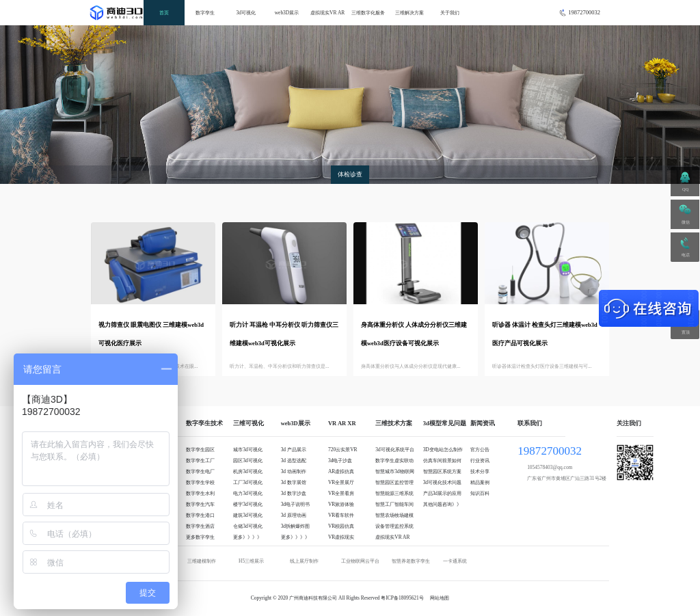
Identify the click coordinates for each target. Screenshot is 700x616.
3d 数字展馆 (294, 482)
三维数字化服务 (368, 13)
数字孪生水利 (200, 493)
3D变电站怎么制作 (443, 450)
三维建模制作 (202, 561)
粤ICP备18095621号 (402, 598)
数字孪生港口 (200, 515)
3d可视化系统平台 (394, 450)
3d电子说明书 (295, 504)
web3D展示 (287, 13)
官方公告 (480, 450)
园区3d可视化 (247, 460)
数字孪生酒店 (200, 526)
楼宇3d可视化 (247, 504)
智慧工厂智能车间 (394, 504)
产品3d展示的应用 (442, 493)
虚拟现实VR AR (327, 13)
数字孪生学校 (200, 482)
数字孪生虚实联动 (394, 460)
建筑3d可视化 (247, 515)
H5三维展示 (251, 561)
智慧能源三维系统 (394, 493)
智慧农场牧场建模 (394, 515)
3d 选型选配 (294, 460)
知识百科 (480, 493)
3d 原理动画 (294, 515)
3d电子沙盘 (340, 460)
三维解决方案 (409, 13)
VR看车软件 (341, 515)
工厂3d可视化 (247, 482)
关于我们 (450, 13)
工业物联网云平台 (360, 561)
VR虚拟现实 (341, 537)
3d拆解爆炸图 (295, 526)
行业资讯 (480, 460)
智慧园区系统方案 (442, 471)
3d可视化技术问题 (442, 482)
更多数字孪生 (200, 537)
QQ (685, 189)
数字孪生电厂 (200, 471)
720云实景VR (343, 450)
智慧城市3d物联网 (394, 471)
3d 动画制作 (294, 471)
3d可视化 (246, 13)
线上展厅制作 (304, 561)
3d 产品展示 (294, 450)
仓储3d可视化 (247, 526)
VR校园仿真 (341, 526)
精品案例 (480, 482)
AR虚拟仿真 (341, 471)
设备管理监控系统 (394, 526)
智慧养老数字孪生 (411, 561)
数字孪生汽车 (200, 504)
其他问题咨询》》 (442, 504)
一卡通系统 (455, 561)
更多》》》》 (247, 537)
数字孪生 (205, 13)
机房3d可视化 (247, 471)
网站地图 (440, 598)
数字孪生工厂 (200, 460)
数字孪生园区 (200, 450)
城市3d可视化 (247, 450)
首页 (164, 13)
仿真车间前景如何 (442, 460)
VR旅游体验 (341, 504)
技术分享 (480, 471)
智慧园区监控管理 (394, 482)
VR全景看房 (341, 493)
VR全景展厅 (341, 482)
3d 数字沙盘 (294, 493)
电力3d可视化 (247, 493)
